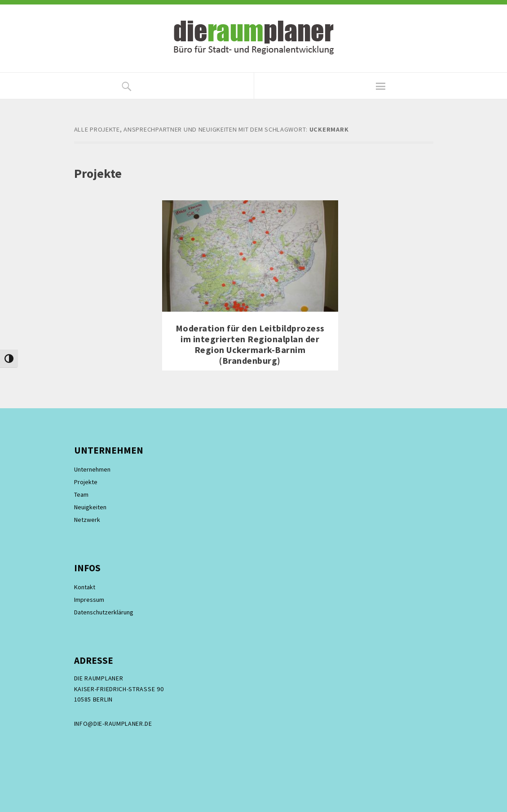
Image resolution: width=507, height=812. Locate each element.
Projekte (86, 482)
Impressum (89, 600)
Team (81, 494)
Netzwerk (87, 520)
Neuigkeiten (90, 507)
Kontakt (85, 587)
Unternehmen (92, 469)
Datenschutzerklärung (104, 612)
